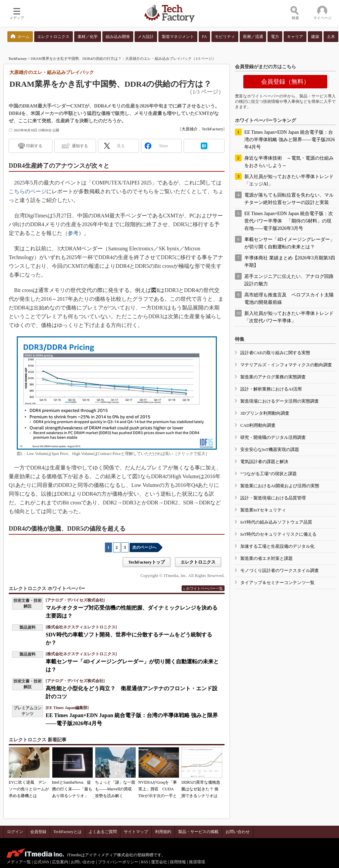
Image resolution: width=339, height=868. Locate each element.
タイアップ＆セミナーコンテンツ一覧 (277, 583)
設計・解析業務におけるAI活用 (271, 389)
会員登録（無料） (285, 82)
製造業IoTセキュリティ (263, 510)
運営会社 (159, 862)
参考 (73, 233)
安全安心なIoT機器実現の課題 (270, 449)
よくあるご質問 (103, 832)
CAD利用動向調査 (258, 425)
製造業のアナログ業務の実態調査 (273, 377)
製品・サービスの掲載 (198, 832)
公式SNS (41, 862)
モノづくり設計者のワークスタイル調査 (280, 570)
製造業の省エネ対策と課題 (267, 558)
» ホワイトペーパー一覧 (203, 588)
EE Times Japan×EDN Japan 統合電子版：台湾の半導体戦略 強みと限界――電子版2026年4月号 (290, 140)
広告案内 (60, 862)
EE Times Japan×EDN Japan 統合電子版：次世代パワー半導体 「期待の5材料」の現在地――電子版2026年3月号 (289, 221)
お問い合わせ (238, 832)
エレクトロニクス (198, 562)
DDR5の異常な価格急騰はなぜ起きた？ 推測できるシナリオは (201, 789)
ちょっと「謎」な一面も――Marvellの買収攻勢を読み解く (115, 789)
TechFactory (18, 58)
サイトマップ (136, 832)
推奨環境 (197, 862)
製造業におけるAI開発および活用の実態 (280, 486)
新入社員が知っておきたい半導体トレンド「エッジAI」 (289, 180)
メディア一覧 (19, 862)
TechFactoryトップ (147, 562)
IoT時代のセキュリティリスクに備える (278, 534)
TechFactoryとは (67, 832)
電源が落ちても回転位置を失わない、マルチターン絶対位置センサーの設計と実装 (289, 199)
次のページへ (144, 547)
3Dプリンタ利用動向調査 (265, 413)
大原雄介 (190, 129)
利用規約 (163, 832)
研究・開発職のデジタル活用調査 (273, 437)
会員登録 (38, 832)
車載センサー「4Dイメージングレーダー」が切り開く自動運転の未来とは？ (289, 243)
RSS (144, 862)
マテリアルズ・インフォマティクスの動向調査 (286, 365)
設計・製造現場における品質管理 (273, 498)
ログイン (15, 832)
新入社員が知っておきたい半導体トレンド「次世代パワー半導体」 (289, 317)
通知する (80, 146)
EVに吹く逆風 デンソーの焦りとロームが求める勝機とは (29, 789)
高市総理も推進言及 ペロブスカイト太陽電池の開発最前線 (289, 299)
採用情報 (178, 862)
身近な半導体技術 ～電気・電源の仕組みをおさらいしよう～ (289, 162)
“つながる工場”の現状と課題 (269, 474)
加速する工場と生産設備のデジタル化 (277, 546)
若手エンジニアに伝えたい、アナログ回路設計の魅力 (289, 280)
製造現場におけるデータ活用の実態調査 (280, 401)
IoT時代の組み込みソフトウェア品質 (276, 522)
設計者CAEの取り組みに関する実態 (275, 353)
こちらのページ (28, 191)
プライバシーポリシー (118, 862)
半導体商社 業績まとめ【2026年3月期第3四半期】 (290, 262)
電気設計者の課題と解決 (264, 462)
